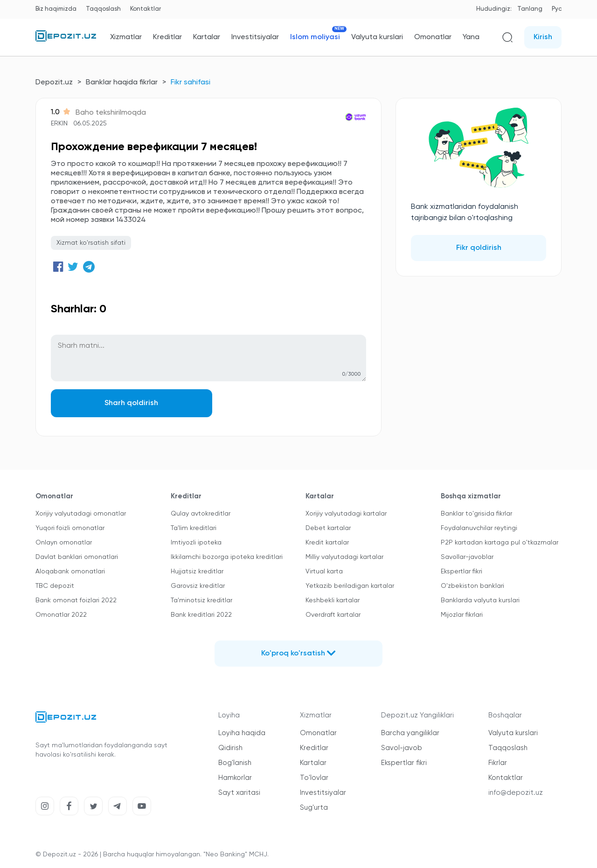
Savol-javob (402, 748)
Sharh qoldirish (130, 403)
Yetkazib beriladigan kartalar (350, 586)
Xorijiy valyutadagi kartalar (346, 514)
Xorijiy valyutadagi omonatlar (81, 514)
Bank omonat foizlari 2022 (76, 600)
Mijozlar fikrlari (462, 615)
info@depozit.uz (516, 793)
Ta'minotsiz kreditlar (201, 600)
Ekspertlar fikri (462, 572)
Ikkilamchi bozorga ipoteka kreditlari (227, 557)
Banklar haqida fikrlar (122, 83)
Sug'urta (314, 808)
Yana (471, 37)
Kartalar (207, 37)
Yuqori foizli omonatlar (70, 528)
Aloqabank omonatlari (70, 572)
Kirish (543, 37)
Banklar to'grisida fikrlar (476, 514)
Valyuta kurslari (377, 37)
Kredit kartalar (327, 543)
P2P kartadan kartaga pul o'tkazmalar (500, 543)
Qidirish (230, 748)
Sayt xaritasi (239, 793)
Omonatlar (433, 37)
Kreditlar (167, 37)
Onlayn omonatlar (64, 543)
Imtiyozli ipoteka (196, 543)
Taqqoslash (103, 9)
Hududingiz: (494, 9)
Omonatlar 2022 (61, 615)
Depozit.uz (54, 83)
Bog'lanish (235, 763)
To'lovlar (314, 778)
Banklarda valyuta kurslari (480, 600)
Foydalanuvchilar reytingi (479, 528)
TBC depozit (55, 586)
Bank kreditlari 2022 (201, 615)
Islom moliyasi (315, 37)
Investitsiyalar (255, 37)
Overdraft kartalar (333, 615)
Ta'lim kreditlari (194, 528)
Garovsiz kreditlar (198, 586)
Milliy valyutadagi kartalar (344, 557)
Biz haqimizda (56, 9)
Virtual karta (324, 572)
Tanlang (530, 9)
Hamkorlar (235, 778)
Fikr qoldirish (479, 248)
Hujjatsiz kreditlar (197, 572)
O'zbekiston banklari (472, 586)
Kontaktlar (146, 9)
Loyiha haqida (242, 733)
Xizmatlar (126, 37)
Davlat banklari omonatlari (77, 557)
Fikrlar (498, 763)
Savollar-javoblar (467, 557)
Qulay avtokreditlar (201, 514)
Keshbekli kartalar (333, 600)
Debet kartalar (328, 528)
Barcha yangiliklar (410, 733)
